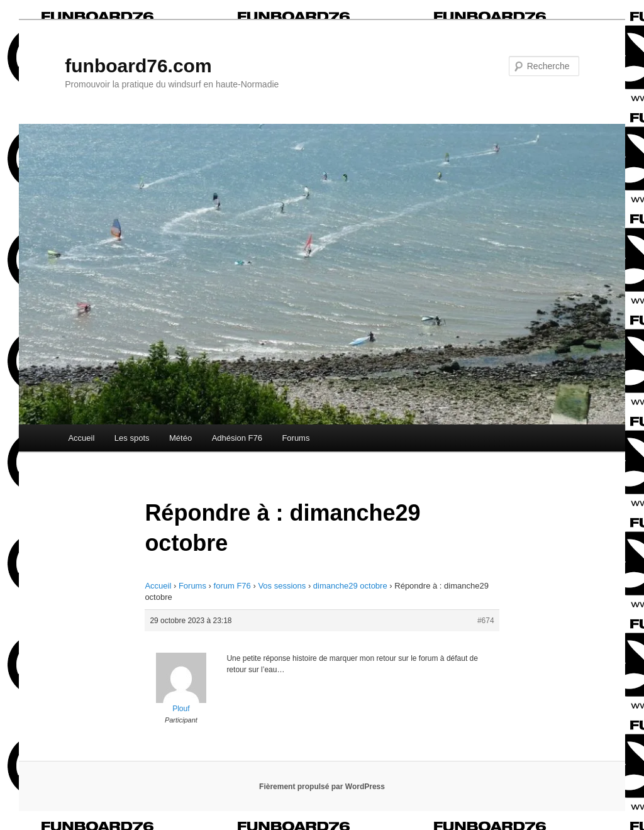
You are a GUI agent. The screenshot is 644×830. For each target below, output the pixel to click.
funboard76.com (138, 66)
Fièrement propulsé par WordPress (322, 787)
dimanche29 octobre (350, 586)
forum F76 (232, 586)
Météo (180, 438)
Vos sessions (282, 586)
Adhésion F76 (237, 438)
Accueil (81, 438)
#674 (486, 621)
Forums (296, 438)
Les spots (132, 438)
